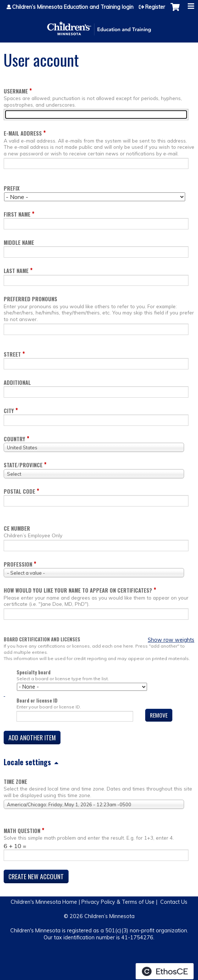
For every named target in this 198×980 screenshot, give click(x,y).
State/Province (23, 465)
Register (155, 7)
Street (12, 354)
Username (16, 91)
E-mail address (23, 133)
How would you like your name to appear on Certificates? (78, 590)
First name (17, 214)
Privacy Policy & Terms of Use (118, 902)
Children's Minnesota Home (44, 902)
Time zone (15, 782)
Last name (16, 271)
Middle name (19, 242)
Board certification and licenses (42, 640)
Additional (17, 382)
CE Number (17, 528)
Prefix (12, 188)
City (9, 411)
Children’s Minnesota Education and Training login (73, 7)
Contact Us (174, 902)
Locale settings (27, 762)
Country (14, 439)
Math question (22, 831)
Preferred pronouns (30, 299)
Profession (18, 564)
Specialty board (34, 672)
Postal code (19, 491)
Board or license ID (37, 701)
